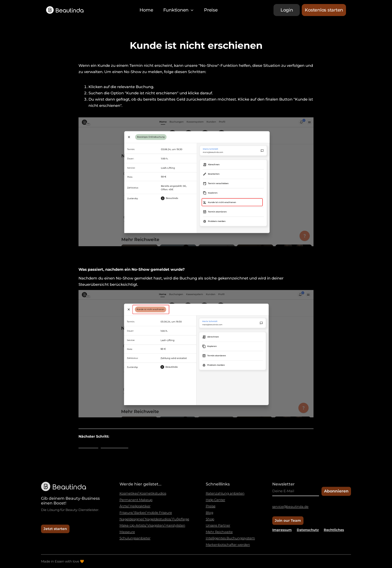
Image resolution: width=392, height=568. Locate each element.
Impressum (282, 532)
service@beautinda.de (290, 509)
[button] (179, 10)
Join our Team (288, 522)
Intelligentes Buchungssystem (230, 540)
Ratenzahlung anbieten (225, 496)
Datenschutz (308, 532)
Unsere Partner (218, 527)
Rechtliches (334, 532)
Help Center (215, 502)
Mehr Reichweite (219, 534)
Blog (209, 515)
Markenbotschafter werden (228, 547)
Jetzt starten (55, 531)
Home (146, 10)
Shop (210, 521)
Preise (211, 10)
